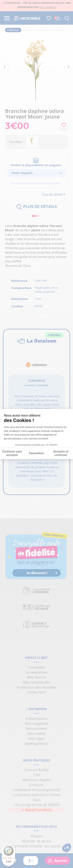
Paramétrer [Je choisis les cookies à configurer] (36, 455)
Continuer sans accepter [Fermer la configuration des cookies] (12, 455)
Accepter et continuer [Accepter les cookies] (61, 455)
